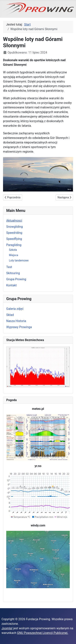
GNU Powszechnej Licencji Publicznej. (43, 633)
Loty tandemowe (19, 260)
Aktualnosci (14, 221)
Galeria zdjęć (15, 309)
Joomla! (7, 628)
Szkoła (13, 250)
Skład (10, 315)
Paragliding (14, 245)
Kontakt (11, 285)
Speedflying (14, 239)
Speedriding (14, 233)
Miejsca (14, 255)
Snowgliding (14, 227)
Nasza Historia (16, 321)
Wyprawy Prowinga (19, 327)
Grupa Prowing (16, 279)
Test (9, 267)
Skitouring (13, 273)
